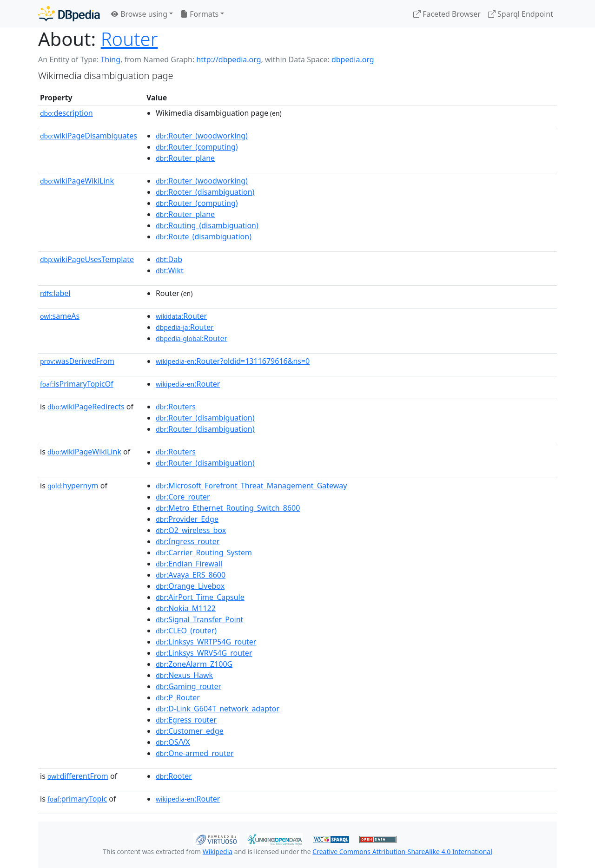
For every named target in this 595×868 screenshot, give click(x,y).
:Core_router (183, 497)
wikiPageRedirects (86, 407)
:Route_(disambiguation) (204, 237)
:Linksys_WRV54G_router (204, 653)
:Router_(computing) (197, 147)
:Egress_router (186, 720)
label (55, 293)
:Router (181, 316)
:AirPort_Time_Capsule (200, 597)
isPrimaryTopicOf (77, 384)
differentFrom (78, 776)
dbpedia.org (353, 59)
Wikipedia (218, 852)
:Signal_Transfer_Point (199, 619)
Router (129, 39)
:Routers (176, 407)
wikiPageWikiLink (77, 181)
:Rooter (174, 776)
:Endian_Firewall (189, 564)
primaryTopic (77, 799)
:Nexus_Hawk (184, 675)
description (66, 113)
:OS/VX (173, 742)
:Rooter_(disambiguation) (205, 192)
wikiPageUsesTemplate (87, 259)
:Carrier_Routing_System (204, 552)
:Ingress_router (188, 541)
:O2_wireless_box (191, 530)
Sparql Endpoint (521, 14)
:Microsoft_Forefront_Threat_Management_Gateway (251, 486)
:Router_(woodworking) (202, 136)
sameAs (60, 316)
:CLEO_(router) (186, 631)
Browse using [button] (139, 14)
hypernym (73, 486)
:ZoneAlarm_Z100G (194, 664)
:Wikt (170, 270)
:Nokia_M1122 (186, 608)
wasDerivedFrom (77, 361)
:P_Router (178, 697)
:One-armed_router (195, 753)
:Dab (169, 259)
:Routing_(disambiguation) (207, 225)
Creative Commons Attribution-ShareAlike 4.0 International (402, 852)
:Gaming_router (188, 686)
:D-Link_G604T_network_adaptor (218, 709)
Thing (110, 59)
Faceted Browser (447, 14)
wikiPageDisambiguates (89, 136)
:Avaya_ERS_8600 (191, 575)
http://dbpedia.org (228, 59)
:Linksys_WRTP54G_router (206, 642)
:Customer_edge (190, 731)
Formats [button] (199, 14)
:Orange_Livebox (190, 586)
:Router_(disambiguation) (205, 418)
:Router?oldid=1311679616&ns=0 (233, 361)
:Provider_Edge (187, 519)
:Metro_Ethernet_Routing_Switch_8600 (228, 508)
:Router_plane (185, 158)
